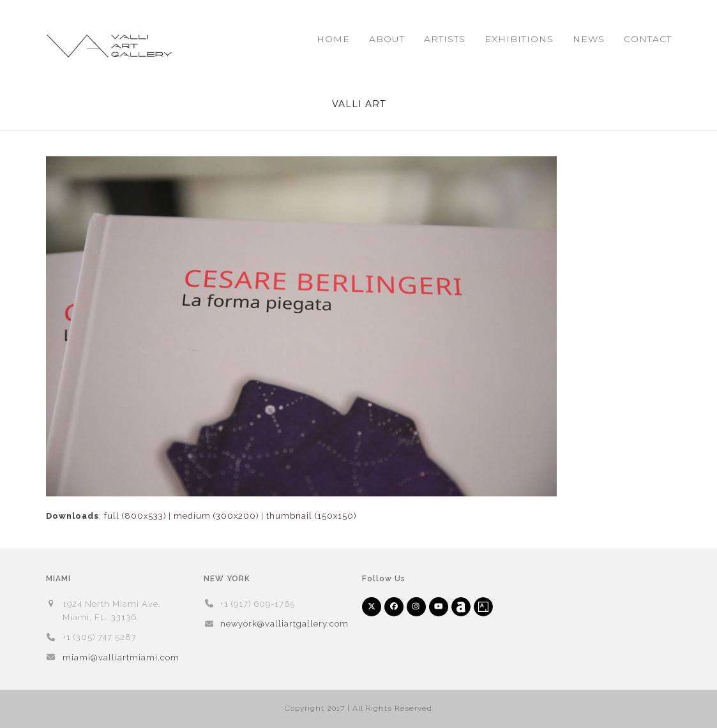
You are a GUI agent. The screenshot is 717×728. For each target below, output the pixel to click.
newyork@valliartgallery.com (284, 624)
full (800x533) (135, 516)
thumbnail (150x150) (311, 516)
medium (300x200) (216, 516)
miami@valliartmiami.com (121, 657)
